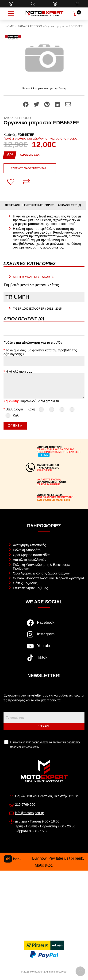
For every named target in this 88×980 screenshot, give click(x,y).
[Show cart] (76, 14)
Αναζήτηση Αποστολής (29, 545)
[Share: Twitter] (37, 104)
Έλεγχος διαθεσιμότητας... (30, 168)
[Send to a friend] (68, 104)
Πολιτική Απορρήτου (28, 550)
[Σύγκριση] (26, 182)
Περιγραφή (13, 205)
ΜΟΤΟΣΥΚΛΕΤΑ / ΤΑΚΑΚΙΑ (33, 277)
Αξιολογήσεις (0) (69, 205)
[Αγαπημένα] (77, 4)
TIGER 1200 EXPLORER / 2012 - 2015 (37, 309)
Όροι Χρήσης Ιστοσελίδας (32, 555)
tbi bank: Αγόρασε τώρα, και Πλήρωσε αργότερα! (48, 578)
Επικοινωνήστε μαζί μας (30, 588)
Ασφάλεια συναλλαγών (30, 560)
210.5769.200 (25, 805)
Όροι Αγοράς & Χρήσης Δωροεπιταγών (41, 573)
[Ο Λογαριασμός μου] (55, 4)
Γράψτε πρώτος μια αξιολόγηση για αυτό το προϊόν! (41, 138)
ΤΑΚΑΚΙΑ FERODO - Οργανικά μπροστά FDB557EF (50, 26)
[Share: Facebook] (26, 104)
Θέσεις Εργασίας (25, 583)
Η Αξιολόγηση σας (19, 371)
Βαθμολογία (14, 409)
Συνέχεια (15, 426)
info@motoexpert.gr (29, 813)
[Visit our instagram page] (44, 637)
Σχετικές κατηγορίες (39, 205)
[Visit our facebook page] (44, 625)
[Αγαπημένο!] (11, 182)
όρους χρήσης (40, 742)
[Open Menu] (11, 14)
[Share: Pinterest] (47, 104)
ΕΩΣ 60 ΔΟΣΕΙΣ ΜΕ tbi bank (54, 500)
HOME (10, 26)
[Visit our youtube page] (44, 648)
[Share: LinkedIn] (58, 104)
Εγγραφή (44, 726)
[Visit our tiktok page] (44, 660)
